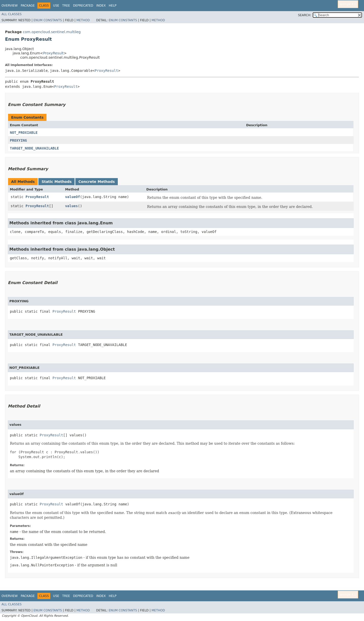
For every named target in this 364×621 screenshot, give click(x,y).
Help (113, 6)
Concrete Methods (97, 182)
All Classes (12, 14)
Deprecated (83, 6)
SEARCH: (305, 15)
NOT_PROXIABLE (24, 133)
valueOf (72, 197)
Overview (10, 6)
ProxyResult (53, 53)
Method (83, 20)
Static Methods (56, 182)
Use (56, 6)
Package (28, 6)
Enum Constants (48, 20)
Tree (66, 6)
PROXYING (18, 140)
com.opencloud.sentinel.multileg (52, 32)
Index (101, 6)
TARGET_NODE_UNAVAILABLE (34, 148)
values (71, 206)
